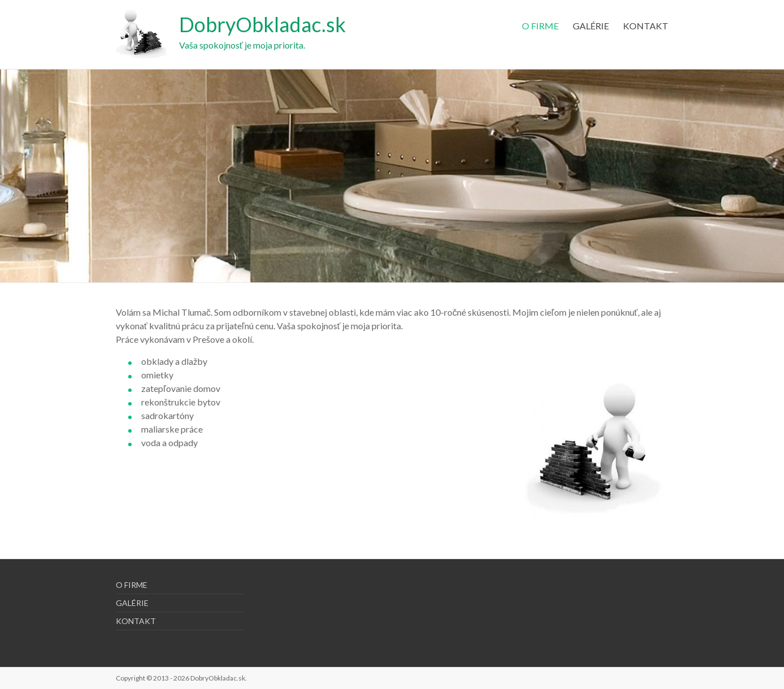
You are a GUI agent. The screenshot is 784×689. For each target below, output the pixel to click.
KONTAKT (646, 26)
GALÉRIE (591, 26)
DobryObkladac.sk (262, 24)
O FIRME (540, 26)
